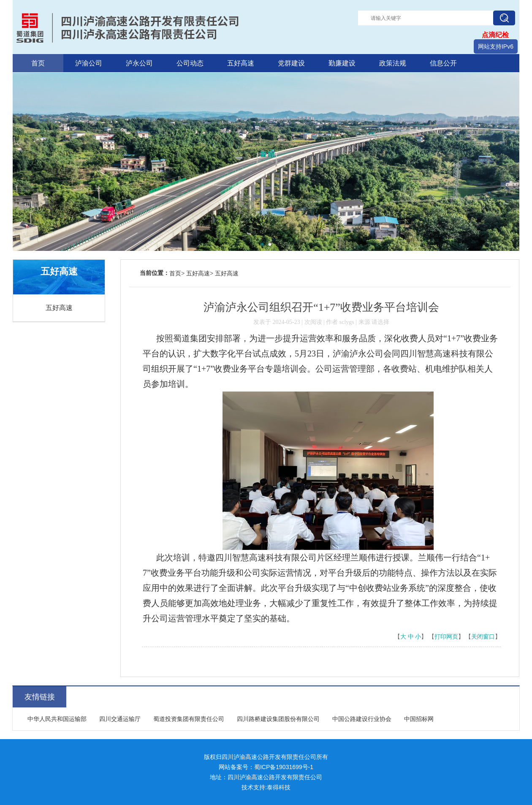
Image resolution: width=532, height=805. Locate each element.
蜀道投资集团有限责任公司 (189, 719)
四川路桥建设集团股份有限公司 (278, 719)
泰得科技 (279, 787)
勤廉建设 (342, 63)
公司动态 (190, 63)
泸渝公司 (89, 63)
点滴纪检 (495, 35)
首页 (38, 63)
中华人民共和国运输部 (57, 719)
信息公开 (443, 63)
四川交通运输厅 (120, 719)
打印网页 (446, 637)
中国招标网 (419, 719)
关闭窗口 (483, 637)
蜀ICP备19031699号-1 (284, 767)
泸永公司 (139, 63)
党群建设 (291, 63)
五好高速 (241, 63)
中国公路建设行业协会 (362, 719)
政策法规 (393, 63)
